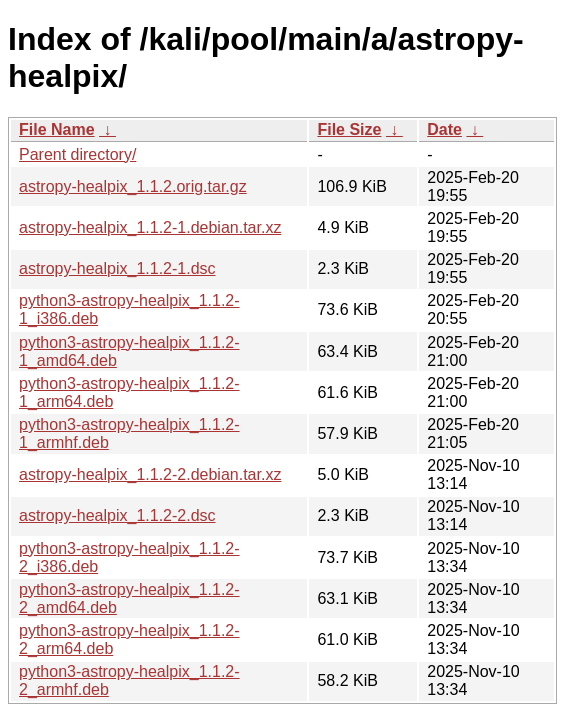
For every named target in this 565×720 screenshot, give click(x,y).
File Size (349, 129)
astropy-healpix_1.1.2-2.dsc (117, 515)
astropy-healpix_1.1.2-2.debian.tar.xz (150, 474)
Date (444, 129)
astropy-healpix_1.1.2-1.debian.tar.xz (150, 227)
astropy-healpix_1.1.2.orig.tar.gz (133, 186)
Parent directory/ (77, 154)
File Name (57, 129)
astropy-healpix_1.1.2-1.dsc (117, 268)
